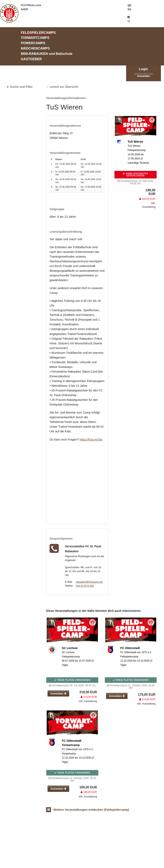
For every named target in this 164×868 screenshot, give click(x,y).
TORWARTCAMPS (35, 38)
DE (129, 5)
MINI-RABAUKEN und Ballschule (47, 54)
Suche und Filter (21, 87)
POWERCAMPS (33, 43)
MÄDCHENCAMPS (35, 48)
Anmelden (143, 76)
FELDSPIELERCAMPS (38, 33)
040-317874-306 (85, 586)
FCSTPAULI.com (31, 5)
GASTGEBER (31, 59)
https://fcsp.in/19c (91, 440)
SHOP (25, 9)
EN (129, 9)
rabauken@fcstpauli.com (89, 582)
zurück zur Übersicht (64, 87)
